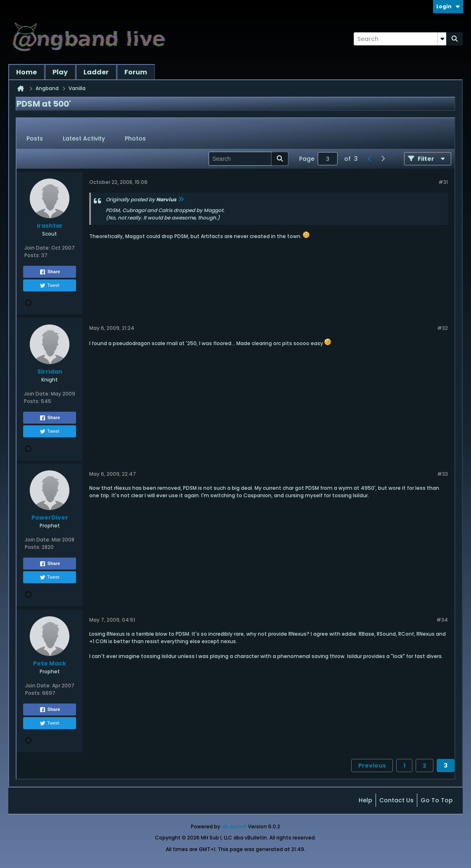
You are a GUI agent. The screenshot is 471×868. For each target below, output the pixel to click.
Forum (136, 72)
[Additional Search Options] (442, 39)
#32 (442, 328)
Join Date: (37, 248)
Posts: (32, 255)
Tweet (49, 286)
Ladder (96, 72)
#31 (443, 182)
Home (26, 72)
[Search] (400, 39)
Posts (35, 138)
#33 (442, 474)
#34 (442, 620)
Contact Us (396, 800)
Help (365, 800)
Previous (372, 765)
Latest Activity (84, 138)
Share (50, 272)
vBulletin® (234, 826)
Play (60, 72)
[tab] (35, 139)
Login (448, 6)
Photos (135, 138)
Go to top (437, 800)
